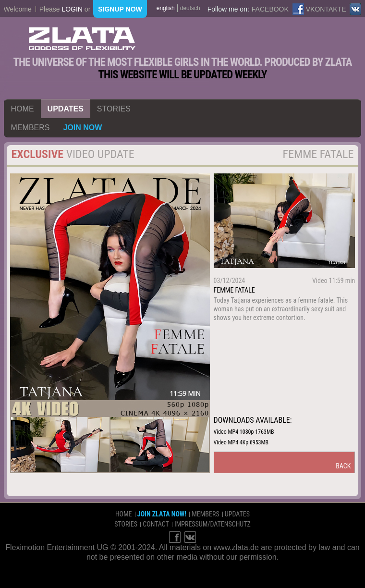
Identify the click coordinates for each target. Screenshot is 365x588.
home (23, 109)
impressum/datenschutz (213, 524)
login (72, 9)
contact (156, 524)
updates (66, 109)
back (343, 466)
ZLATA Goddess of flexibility (82, 39)
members (30, 128)
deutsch (190, 8)
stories (114, 109)
